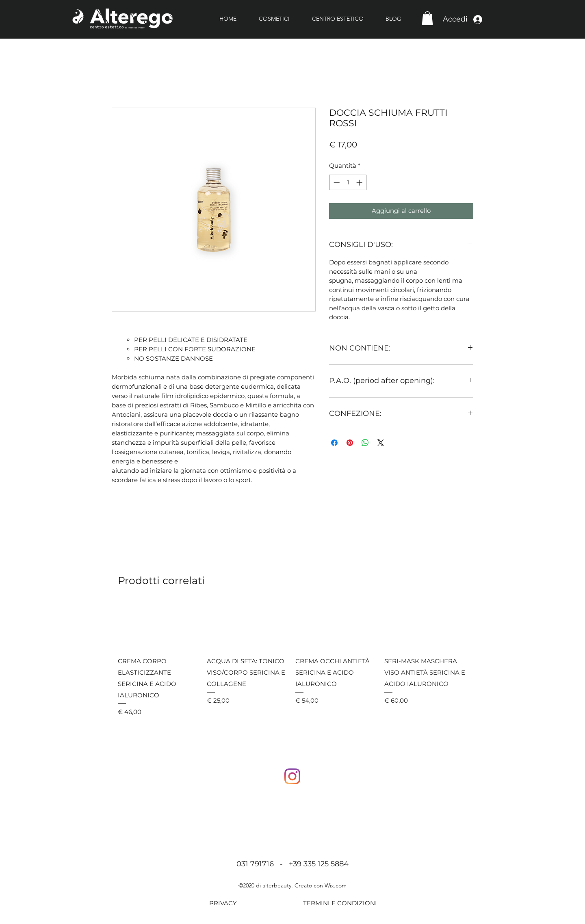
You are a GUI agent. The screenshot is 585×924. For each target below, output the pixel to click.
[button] (427, 18)
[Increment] (360, 183)
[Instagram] (292, 776)
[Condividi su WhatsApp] (365, 443)
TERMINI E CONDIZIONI (340, 903)
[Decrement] (336, 183)
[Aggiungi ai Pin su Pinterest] (350, 443)
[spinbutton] (348, 183)
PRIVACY (223, 903)
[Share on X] (381, 443)
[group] (292, 660)
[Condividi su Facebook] (334, 443)
